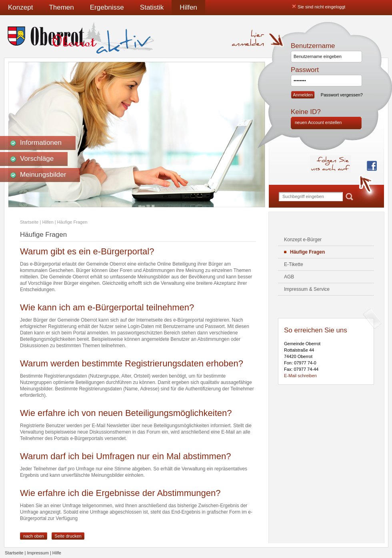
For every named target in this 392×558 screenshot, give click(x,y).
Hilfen (188, 7)
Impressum (38, 553)
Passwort (305, 70)
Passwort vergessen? (342, 95)
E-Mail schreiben (300, 376)
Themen (61, 7)
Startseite (29, 222)
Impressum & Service (307, 289)
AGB (289, 277)
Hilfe (57, 553)
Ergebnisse (107, 7)
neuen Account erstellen (318, 122)
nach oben (33, 536)
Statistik (152, 7)
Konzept (20, 7)
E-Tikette (294, 264)
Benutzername (313, 46)
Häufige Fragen (72, 222)
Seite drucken (68, 536)
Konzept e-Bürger (303, 240)
